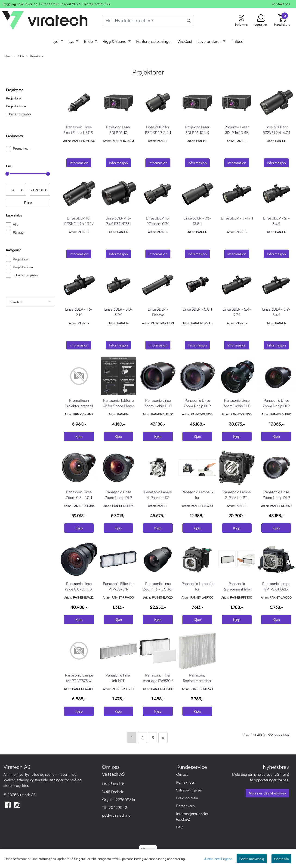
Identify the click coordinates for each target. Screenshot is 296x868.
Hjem (8, 56)
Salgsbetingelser (189, 790)
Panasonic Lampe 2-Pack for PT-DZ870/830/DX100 (237, 497)
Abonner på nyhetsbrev (267, 793)
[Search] (148, 21)
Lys (72, 41)
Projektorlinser (16, 106)
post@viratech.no (116, 815)
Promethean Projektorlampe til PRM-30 (79, 406)
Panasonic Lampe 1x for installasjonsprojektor (198, 497)
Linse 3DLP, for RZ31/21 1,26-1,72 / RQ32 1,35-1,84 (79, 224)
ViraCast (185, 41)
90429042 (118, 807)
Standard (16, 302)
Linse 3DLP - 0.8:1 (197, 309)
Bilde (89, 41)
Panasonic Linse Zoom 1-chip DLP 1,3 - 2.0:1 (237, 406)
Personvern (185, 806)
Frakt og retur (187, 798)
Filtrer (28, 202)
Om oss (182, 774)
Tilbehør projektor (19, 114)
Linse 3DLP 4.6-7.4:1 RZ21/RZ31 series (118, 224)
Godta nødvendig (252, 859)
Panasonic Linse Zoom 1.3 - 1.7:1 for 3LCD (158, 589)
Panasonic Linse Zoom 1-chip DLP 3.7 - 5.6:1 (197, 406)
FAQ (180, 827)
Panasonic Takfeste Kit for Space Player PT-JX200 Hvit (118, 406)
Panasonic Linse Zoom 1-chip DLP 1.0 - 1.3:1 (118, 497)
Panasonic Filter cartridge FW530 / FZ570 (158, 681)
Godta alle (281, 859)
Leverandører (210, 41)
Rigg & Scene (115, 41)
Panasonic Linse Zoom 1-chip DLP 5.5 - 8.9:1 (158, 406)
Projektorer (35, 56)
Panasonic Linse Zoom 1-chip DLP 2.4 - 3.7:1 (276, 497)
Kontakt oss (281, 4)
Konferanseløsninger (154, 41)
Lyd (56, 41)
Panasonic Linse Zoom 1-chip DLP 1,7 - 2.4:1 (276, 406)
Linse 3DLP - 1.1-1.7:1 (237, 218)
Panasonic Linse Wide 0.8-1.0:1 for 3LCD (79, 589)
